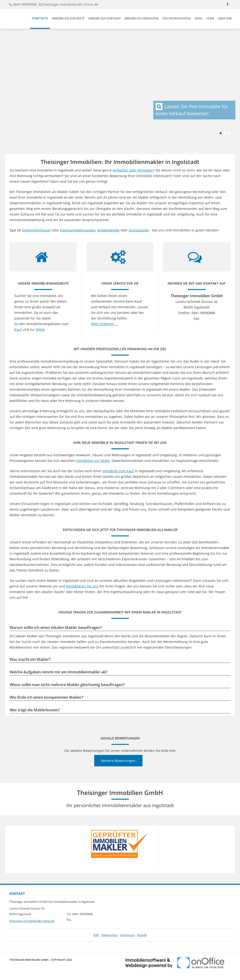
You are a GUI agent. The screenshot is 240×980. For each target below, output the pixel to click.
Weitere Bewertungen (118, 761)
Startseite (40, 18)
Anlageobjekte (108, 230)
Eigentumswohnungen (78, 230)
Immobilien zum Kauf (105, 18)
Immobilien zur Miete (68, 18)
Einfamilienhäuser (36, 230)
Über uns (225, 18)
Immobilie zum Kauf (118, 471)
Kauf (18, 329)
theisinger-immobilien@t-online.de (71, 4)
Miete (40, 329)
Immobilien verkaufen (142, 18)
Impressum (127, 935)
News (199, 18)
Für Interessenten (177, 18)
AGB (96, 935)
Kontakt (142, 935)
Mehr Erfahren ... (104, 324)
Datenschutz (109, 935)
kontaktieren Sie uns (82, 586)
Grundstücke (139, 230)
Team (210, 18)
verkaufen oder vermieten (133, 170)
